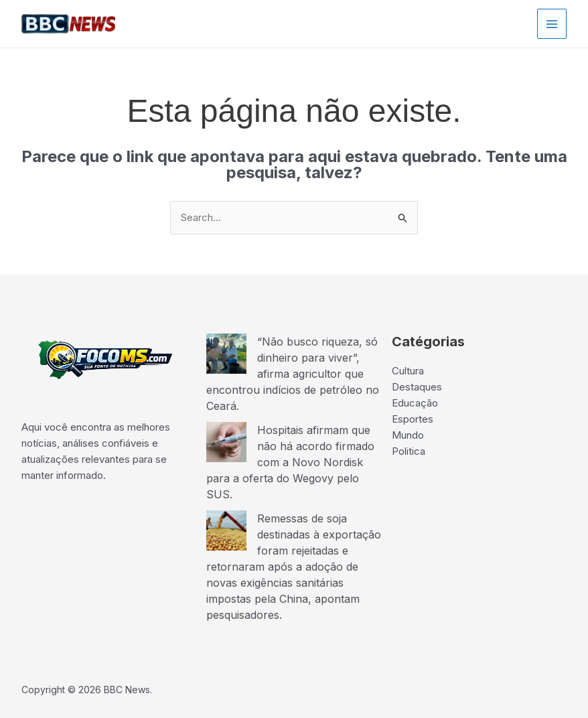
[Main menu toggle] (552, 24)
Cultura (408, 371)
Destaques (417, 387)
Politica (409, 451)
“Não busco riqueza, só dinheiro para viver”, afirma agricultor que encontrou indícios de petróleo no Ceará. (293, 374)
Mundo (408, 435)
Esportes (413, 419)
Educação (415, 403)
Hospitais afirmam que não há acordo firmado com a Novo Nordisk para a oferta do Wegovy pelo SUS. (290, 462)
